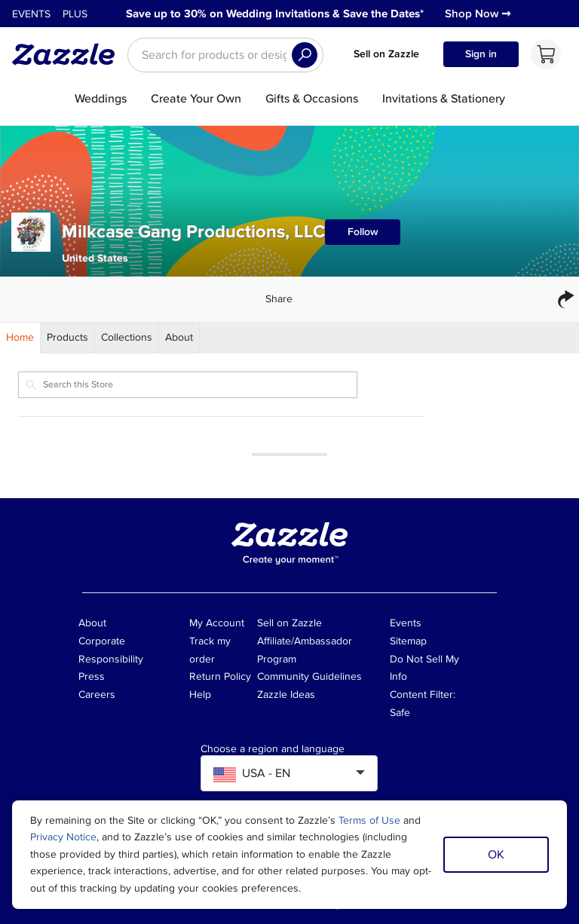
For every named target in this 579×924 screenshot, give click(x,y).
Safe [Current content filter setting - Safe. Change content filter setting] (400, 713)
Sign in (481, 54)
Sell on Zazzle (386, 54)
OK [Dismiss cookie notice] (496, 855)
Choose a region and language (273, 749)
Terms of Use (369, 820)
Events (31, 14)
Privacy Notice (63, 837)
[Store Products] (68, 338)
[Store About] (179, 338)
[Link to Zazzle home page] (69, 54)
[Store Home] (20, 338)
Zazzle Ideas (286, 695)
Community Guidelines (309, 676)
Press (92, 676)
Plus (75, 14)
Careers (97, 695)
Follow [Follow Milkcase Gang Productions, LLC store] (363, 232)
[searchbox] (225, 55)
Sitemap (408, 641)
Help (200, 695)
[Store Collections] (127, 338)
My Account (217, 623)
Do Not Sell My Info (424, 668)
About (92, 623)
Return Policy (220, 676)
